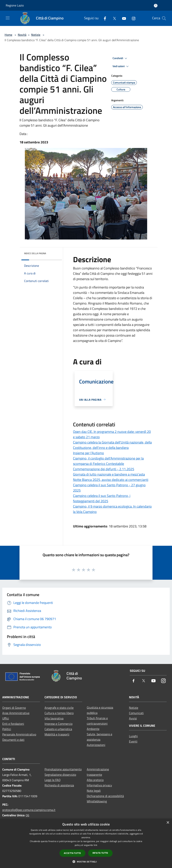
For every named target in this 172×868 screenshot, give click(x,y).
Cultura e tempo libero (59, 713)
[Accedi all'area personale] (156, 6)
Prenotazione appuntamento (63, 769)
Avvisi (133, 718)
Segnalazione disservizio (60, 775)
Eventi (133, 741)
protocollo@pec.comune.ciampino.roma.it (29, 810)
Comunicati (136, 713)
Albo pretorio (95, 780)
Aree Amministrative (16, 713)
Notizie (36, 35)
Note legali (94, 791)
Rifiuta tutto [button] (100, 853)
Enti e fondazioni (13, 724)
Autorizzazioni (96, 745)
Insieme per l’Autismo (88, 453)
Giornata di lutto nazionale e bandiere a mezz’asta (109, 474)
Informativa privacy (99, 785)
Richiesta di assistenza (59, 785)
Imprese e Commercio (58, 724)
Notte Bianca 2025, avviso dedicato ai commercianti (111, 480)
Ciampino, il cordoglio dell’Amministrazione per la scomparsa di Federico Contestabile (108, 461)
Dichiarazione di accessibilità (105, 796)
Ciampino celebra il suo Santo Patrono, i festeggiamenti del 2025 (102, 498)
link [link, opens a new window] (95, 845)
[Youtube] (123, 18)
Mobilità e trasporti (57, 734)
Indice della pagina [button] (35, 253)
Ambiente (93, 729)
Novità (22, 35)
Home (8, 35)
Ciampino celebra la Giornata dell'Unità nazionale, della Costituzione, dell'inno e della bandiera (112, 445)
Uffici (6, 718)
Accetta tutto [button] (72, 853)
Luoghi (133, 736)
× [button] (168, 823)
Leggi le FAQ (53, 780)
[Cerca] (164, 18)
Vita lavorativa (54, 718)
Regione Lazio (15, 5)
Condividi (120, 58)
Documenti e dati (13, 740)
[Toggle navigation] (8, 18)
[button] (86, 862)
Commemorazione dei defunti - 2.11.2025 (104, 469)
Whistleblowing (97, 801)
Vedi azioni (121, 66)
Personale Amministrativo (19, 734)
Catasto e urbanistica (58, 729)
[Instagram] (132, 18)
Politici (7, 729)
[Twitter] (113, 18)
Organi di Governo (14, 708)
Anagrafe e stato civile (59, 708)
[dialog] (86, 843)
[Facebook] (103, 18)
